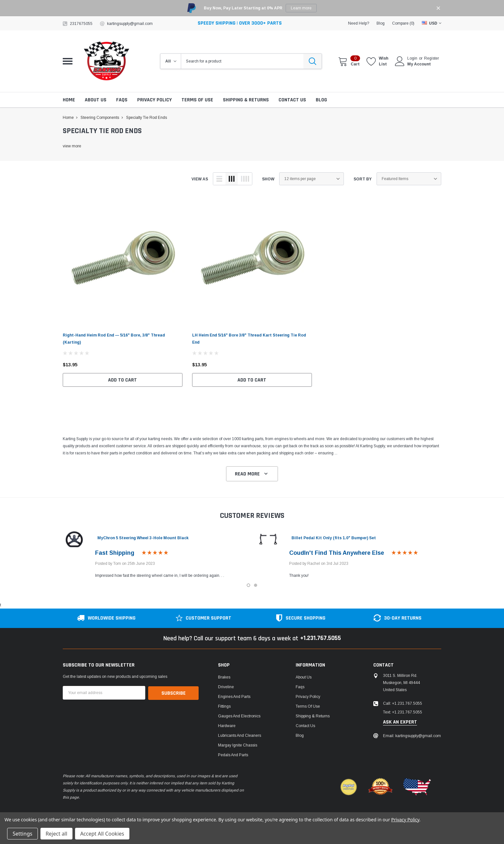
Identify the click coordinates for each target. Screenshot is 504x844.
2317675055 (81, 24)
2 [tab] (256, 585)
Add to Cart (122, 380)
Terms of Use (308, 707)
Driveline (226, 687)
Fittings (224, 707)
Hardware (227, 726)
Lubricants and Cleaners (240, 736)
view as (200, 179)
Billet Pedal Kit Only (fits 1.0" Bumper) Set (334, 538)
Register (432, 58)
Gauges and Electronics (239, 716)
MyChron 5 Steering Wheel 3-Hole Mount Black (143, 538)
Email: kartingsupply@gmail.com (412, 736)
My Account (419, 64)
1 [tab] (248, 585)
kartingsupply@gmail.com (130, 24)
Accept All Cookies (102, 834)
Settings (22, 834)
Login (412, 58)
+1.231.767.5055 (320, 639)
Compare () (403, 23)
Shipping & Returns (313, 716)
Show (268, 179)
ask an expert (400, 723)
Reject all (56, 834)
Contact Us (305, 726)
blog (381, 23)
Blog (300, 736)
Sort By (363, 179)
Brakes (224, 678)
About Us (304, 678)
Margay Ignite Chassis (238, 746)
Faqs (300, 687)
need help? (359, 23)
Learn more (301, 8)
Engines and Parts (234, 697)
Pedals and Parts (233, 755)
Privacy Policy (308, 697)
